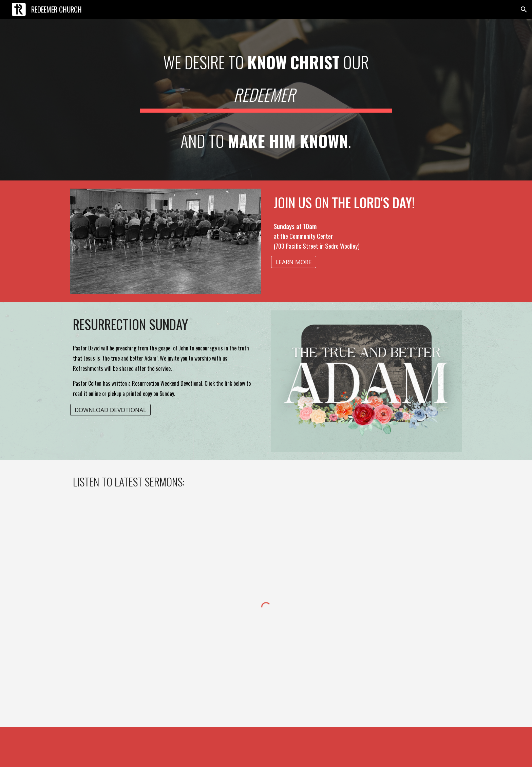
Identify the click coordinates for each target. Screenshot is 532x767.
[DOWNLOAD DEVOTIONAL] (110, 410)
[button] (524, 9)
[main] (266, 100)
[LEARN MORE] (294, 262)
